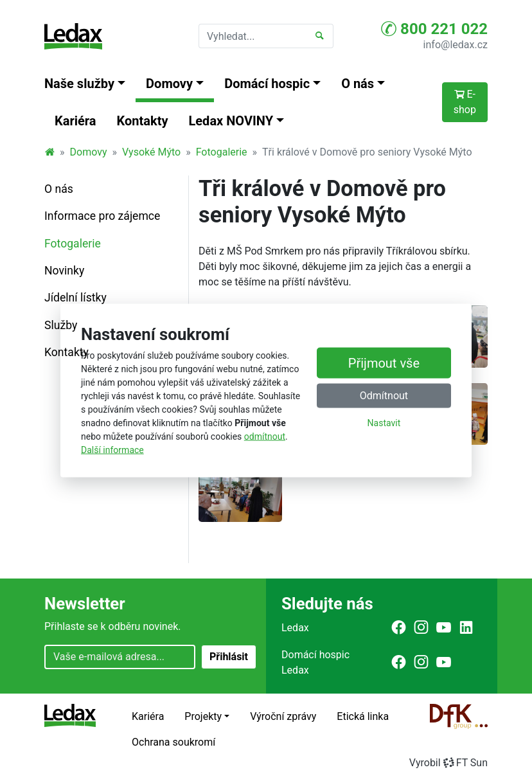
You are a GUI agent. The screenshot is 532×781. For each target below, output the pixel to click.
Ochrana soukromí (173, 742)
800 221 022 (434, 29)
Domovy (89, 152)
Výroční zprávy (283, 716)
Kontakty (143, 121)
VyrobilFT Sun (448, 763)
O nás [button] (358, 84)
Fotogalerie (222, 152)
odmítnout (265, 436)
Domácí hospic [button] (267, 84)
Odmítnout (384, 396)
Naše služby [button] (79, 84)
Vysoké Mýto (151, 152)
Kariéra (75, 121)
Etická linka (363, 716)
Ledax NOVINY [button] (231, 121)
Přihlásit (229, 657)
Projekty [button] (203, 716)
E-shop (465, 102)
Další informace (112, 450)
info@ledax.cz (456, 45)
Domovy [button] (169, 84)
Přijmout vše (384, 363)
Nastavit (384, 423)
